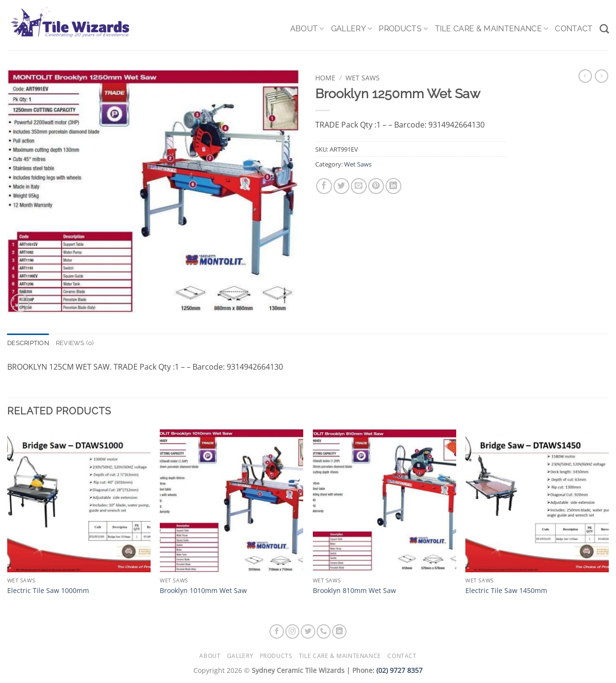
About (307, 29)
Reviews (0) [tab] (75, 343)
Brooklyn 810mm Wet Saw (354, 591)
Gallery (352, 29)
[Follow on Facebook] (277, 631)
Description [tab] (28, 343)
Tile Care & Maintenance (492, 29)
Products (403, 29)
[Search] (604, 29)
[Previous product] (602, 76)
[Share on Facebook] (324, 186)
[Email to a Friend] (359, 186)
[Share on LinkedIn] (393, 186)
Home (325, 78)
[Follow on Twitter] (308, 631)
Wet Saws (363, 78)
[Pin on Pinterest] (376, 186)
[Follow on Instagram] (293, 631)
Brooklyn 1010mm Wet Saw (203, 591)
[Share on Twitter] (341, 186)
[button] (20, 303)
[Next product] (585, 76)
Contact (574, 29)
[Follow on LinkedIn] (339, 631)
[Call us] (324, 631)
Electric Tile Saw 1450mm (506, 591)
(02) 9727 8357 (399, 670)
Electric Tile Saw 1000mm (48, 591)
